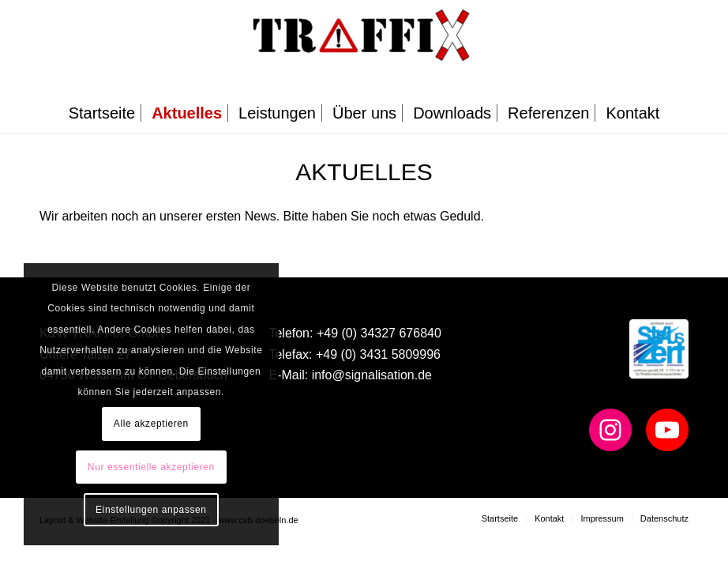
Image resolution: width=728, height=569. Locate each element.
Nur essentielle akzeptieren (151, 467)
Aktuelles (364, 172)
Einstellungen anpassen (151, 510)
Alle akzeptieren (151, 424)
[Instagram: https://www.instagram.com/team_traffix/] (610, 430)
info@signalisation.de (372, 375)
